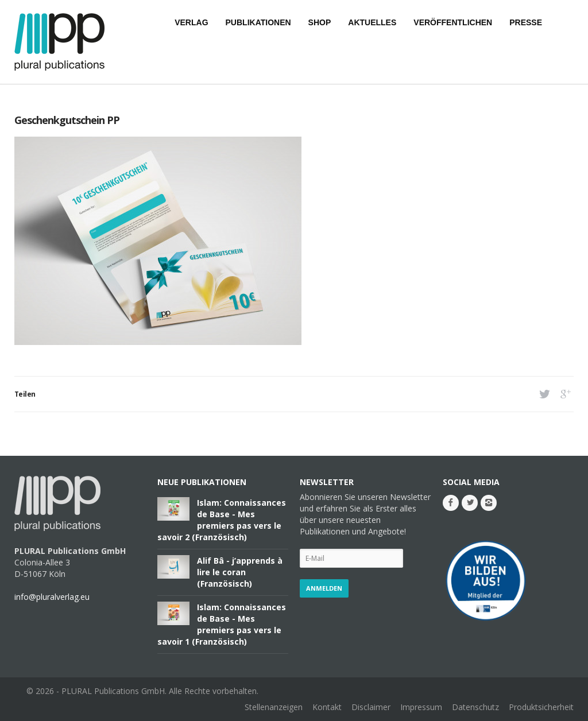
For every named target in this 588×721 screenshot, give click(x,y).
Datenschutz (475, 707)
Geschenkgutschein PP (67, 120)
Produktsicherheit (541, 707)
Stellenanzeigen (274, 707)
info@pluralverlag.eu (52, 597)
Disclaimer (371, 707)
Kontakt (327, 707)
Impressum (421, 707)
